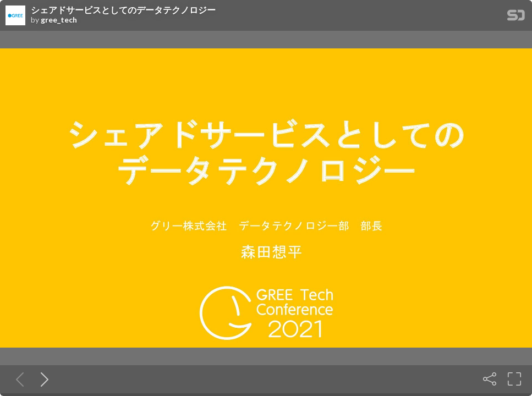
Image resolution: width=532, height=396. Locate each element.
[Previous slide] (18, 379)
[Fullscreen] (514, 379)
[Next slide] (42, 379)
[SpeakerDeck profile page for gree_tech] (15, 16)
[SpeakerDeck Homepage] (516, 17)
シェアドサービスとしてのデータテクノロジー (123, 10)
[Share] (490, 379)
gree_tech (59, 20)
